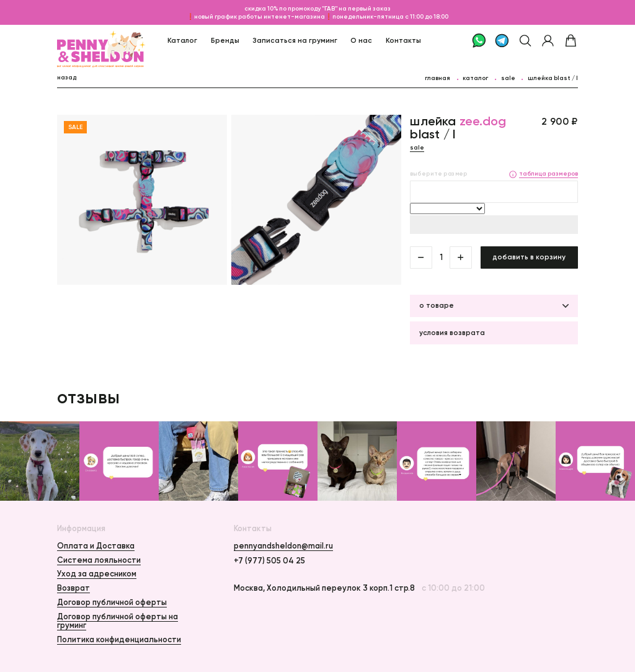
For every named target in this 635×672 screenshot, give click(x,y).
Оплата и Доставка (96, 546)
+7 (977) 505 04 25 (269, 561)
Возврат (73, 588)
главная (437, 78)
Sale (508, 78)
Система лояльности (99, 560)
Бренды (225, 40)
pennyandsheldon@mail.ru (283, 546)
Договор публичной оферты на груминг (118, 621)
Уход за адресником (97, 574)
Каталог (182, 40)
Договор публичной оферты (112, 602)
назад (67, 77)
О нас (361, 40)
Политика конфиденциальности (119, 639)
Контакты (403, 40)
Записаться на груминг (295, 40)
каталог (475, 78)
